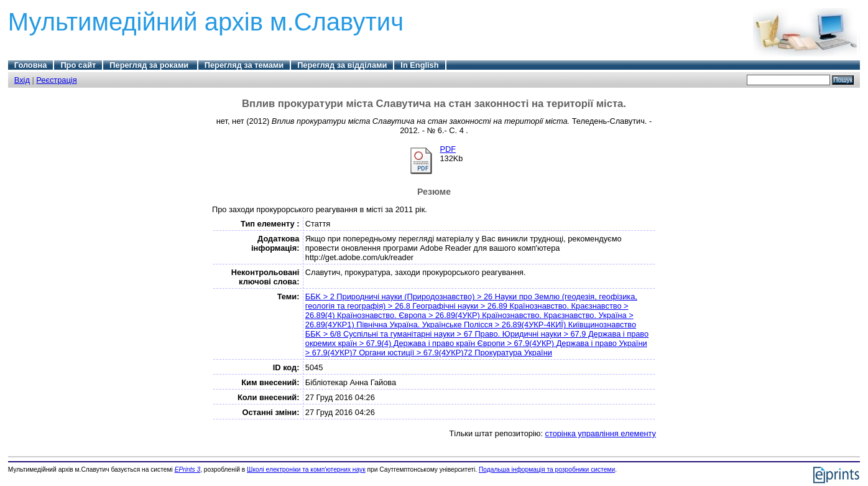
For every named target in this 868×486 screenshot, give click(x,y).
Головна (31, 65)
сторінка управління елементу (601, 433)
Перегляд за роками (150, 65)
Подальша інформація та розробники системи (547, 470)
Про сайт (78, 65)
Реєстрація (56, 80)
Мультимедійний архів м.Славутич (206, 22)
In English (419, 65)
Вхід (22, 80)
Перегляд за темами (244, 65)
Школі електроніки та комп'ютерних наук (306, 470)
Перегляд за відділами (342, 65)
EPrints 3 (188, 470)
